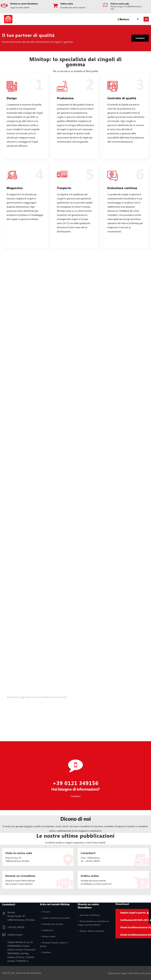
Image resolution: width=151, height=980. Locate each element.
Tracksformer (48, 930)
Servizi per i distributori (90, 915)
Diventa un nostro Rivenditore (24, 4)
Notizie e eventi (49, 936)
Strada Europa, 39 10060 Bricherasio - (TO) (127, 8)
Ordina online (67, 4)
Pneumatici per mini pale (53, 924)
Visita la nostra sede (120, 4)
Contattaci (140, 38)
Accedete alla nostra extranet (73, 7)
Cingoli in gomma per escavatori (56, 917)
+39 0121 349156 (75, 782)
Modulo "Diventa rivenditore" (92, 930)
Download (46, 952)
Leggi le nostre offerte (20, 7)
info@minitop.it (15, 934)
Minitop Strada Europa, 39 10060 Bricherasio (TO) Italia (21, 916)
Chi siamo (46, 911)
